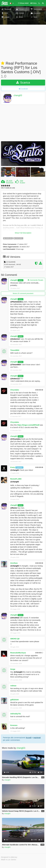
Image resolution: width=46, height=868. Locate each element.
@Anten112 (15, 339)
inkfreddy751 (16, 714)
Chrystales (15, 390)
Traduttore (19, 467)
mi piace (22, 183)
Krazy (13, 467)
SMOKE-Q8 (15, 639)
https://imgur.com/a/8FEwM (28, 425)
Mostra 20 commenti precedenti (23, 293)
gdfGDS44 (14, 700)
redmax (13, 686)
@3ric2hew (15, 618)
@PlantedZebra (17, 302)
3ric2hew (14, 563)
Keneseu (14, 725)
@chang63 (15, 470)
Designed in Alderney (9, 857)
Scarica (23, 83)
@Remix (14, 508)
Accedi (29, 738)
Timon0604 (15, 350)
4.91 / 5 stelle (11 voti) (8, 188)
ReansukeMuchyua (18, 653)
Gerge (13, 669)
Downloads (10, 183)
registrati (37, 738)
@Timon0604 (16, 365)
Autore (21, 280)
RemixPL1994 (16, 479)
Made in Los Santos (9, 860)
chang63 (18, 95)
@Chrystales (15, 439)
